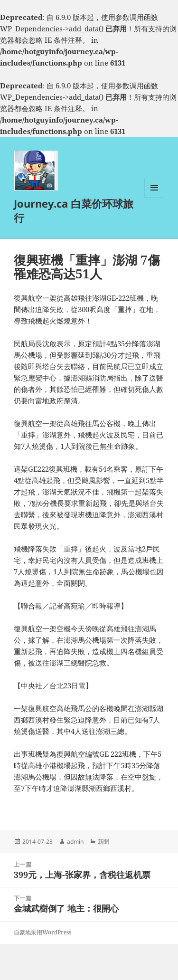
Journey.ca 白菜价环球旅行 (74, 210)
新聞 (103, 842)
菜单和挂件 (154, 197)
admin (75, 842)
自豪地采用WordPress (42, 932)
